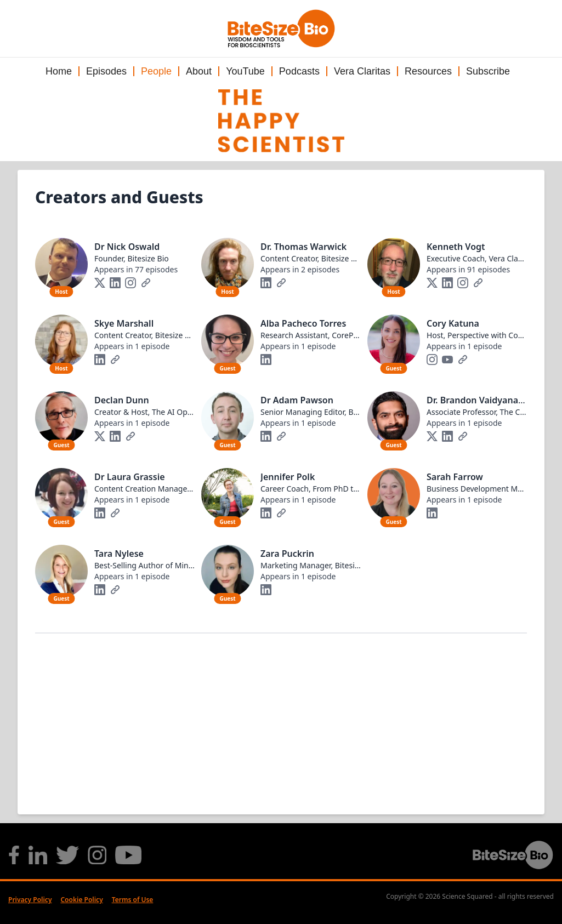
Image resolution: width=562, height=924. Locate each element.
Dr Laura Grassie (130, 477)
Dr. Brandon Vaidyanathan (482, 400)
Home (59, 71)
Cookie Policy (81, 900)
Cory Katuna (453, 323)
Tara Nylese (119, 554)
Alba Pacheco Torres (303, 323)
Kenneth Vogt (456, 247)
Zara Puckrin (287, 554)
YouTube (245, 71)
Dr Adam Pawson (297, 400)
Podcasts (299, 71)
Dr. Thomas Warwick (303, 247)
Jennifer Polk (288, 477)
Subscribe (488, 71)
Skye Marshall (124, 323)
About (199, 71)
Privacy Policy (30, 900)
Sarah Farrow (455, 477)
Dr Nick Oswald (127, 247)
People (156, 71)
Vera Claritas (362, 71)
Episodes (106, 71)
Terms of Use (133, 900)
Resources (428, 71)
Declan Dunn (122, 400)
